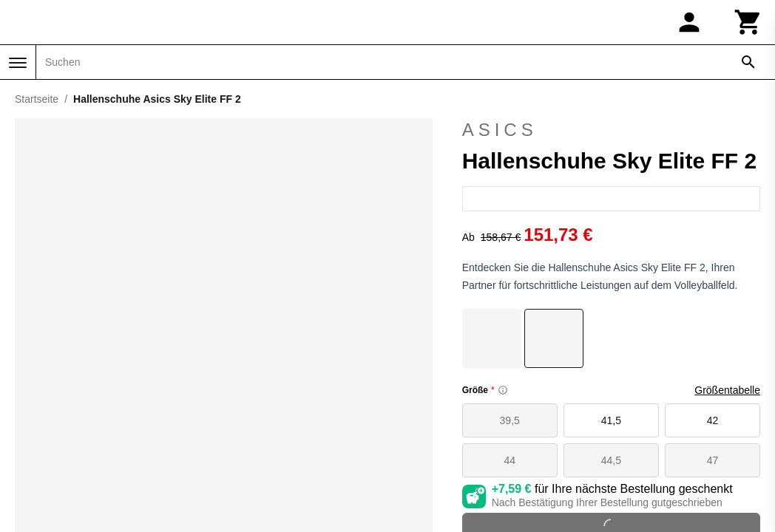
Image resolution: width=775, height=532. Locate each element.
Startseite (37, 99)
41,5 (611, 420)
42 (713, 420)
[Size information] (503, 390)
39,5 (510, 420)
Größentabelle (727, 390)
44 (510, 460)
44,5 (611, 460)
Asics (611, 130)
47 (713, 460)
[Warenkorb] (748, 22)
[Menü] (18, 63)
